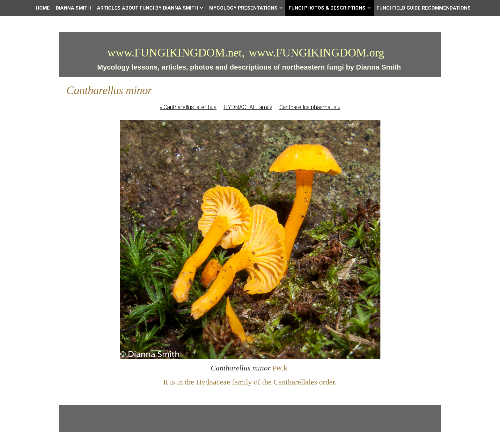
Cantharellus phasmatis (310, 107)
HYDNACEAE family (248, 107)
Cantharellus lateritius (188, 107)
